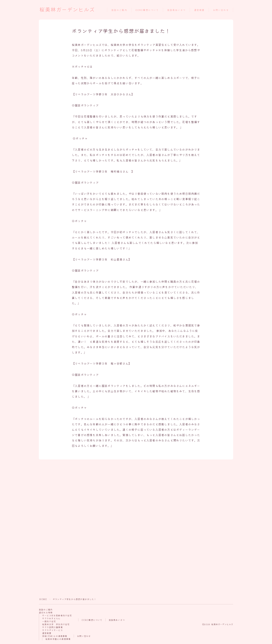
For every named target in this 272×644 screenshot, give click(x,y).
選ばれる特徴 (46, 612)
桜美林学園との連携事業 (58, 639)
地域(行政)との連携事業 (55, 636)
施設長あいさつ (176, 10)
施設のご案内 (119, 10)
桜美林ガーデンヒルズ (67, 10)
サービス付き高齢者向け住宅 (57, 615)
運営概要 (199, 10)
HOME (43, 599)
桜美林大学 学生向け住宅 (56, 624)
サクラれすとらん (51, 618)
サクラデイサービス (52, 630)
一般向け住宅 (49, 621)
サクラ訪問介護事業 (52, 627)
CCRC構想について (147, 10)
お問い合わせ (221, 10)
